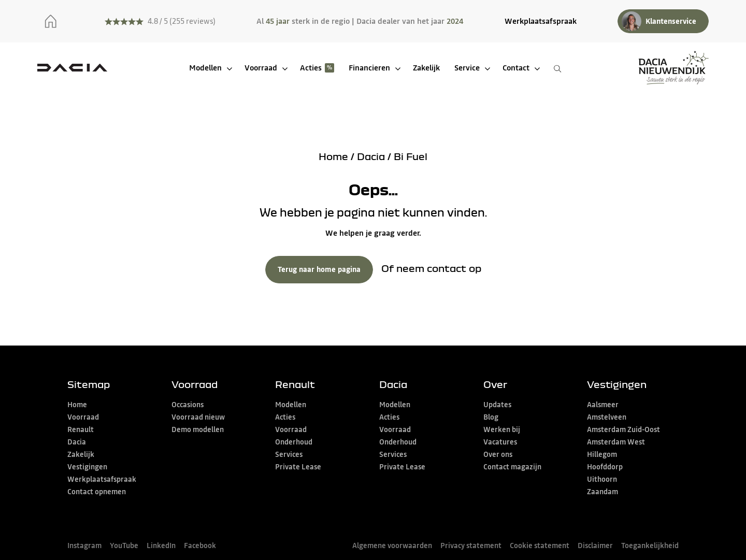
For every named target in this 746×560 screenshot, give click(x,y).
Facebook (200, 545)
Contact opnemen (97, 492)
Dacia (371, 156)
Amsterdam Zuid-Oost (623, 429)
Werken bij (502, 429)
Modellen (205, 68)
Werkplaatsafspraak (541, 21)
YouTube (124, 545)
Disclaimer (595, 545)
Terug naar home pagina (319, 269)
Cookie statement (540, 545)
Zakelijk (426, 68)
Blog (491, 417)
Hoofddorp (605, 467)
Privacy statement (471, 545)
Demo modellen (198, 429)
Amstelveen (607, 417)
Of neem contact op (431, 268)
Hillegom (602, 454)
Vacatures (500, 442)
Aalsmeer (603, 405)
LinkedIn (161, 545)
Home (333, 156)
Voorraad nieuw (198, 417)
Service (467, 68)
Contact (516, 68)
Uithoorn (602, 479)
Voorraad (261, 68)
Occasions (188, 405)
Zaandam (602, 492)
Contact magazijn (512, 467)
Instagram (84, 545)
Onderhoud (294, 442)
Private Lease (298, 467)
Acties (311, 68)
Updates (497, 405)
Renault (81, 429)
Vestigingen (87, 467)
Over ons (498, 454)
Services (289, 454)
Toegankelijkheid (650, 545)
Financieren (369, 68)
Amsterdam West (616, 442)
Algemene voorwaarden (392, 545)
